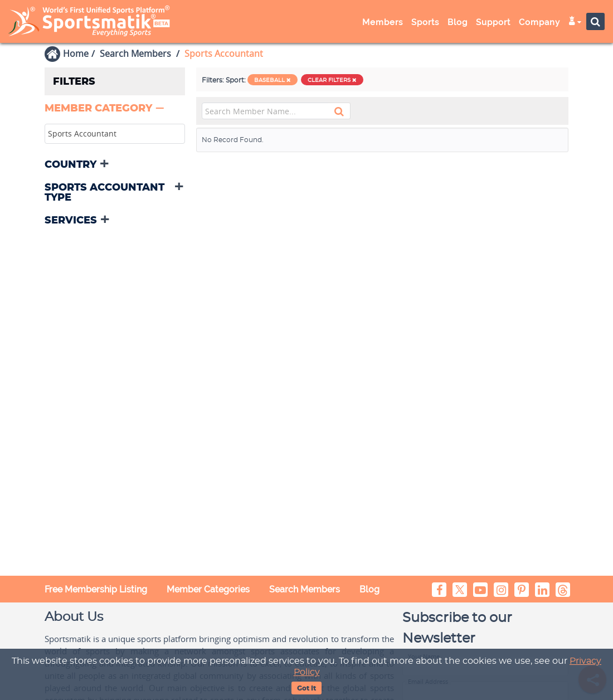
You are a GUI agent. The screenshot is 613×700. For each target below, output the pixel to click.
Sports (425, 22)
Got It (306, 688)
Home (76, 54)
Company (539, 22)
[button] (105, 109)
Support (493, 22)
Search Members (135, 54)
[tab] (115, 110)
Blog (458, 22)
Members (383, 22)
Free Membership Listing (96, 589)
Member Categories (208, 589)
